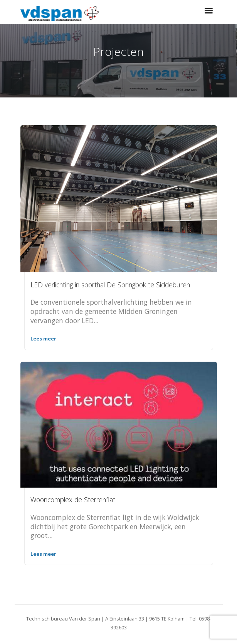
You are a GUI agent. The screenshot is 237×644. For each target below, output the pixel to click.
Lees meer (43, 339)
